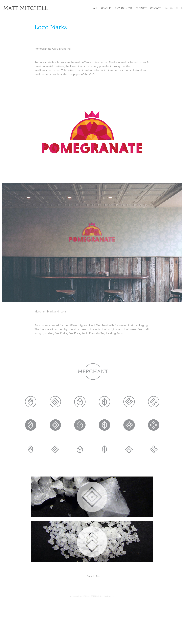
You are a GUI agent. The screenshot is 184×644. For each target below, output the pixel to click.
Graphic (106, 8)
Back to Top (92, 576)
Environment (124, 8)
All (96, 8)
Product (141, 8)
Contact (155, 8)
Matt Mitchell (25, 8)
